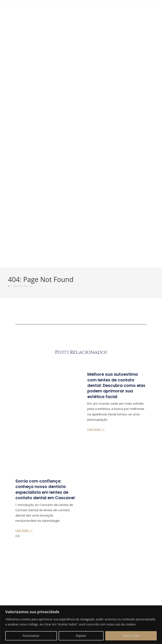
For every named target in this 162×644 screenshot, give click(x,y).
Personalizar (31, 636)
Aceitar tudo (131, 636)
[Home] (9, 291)
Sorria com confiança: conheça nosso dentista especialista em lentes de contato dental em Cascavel (45, 443)
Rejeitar (81, 636)
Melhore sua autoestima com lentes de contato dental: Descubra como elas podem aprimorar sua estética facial (116, 393)
